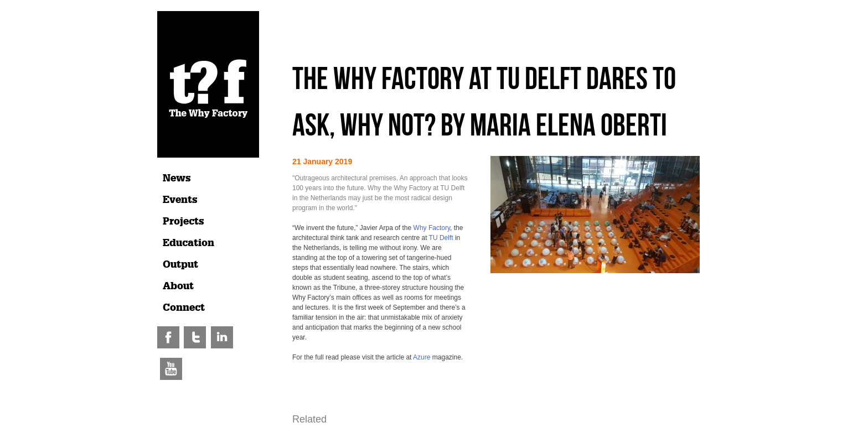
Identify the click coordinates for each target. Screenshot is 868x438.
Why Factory (432, 228)
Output (180, 264)
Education (188, 243)
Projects (184, 221)
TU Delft (441, 238)
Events (180, 200)
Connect (184, 307)
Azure (422, 357)
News (177, 178)
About (178, 286)
